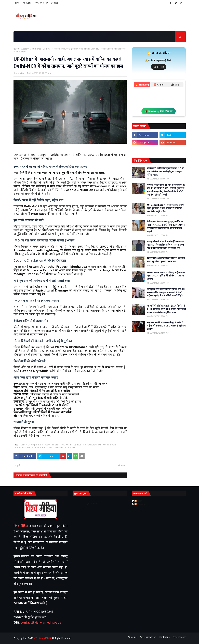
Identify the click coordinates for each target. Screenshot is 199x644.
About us (27, 3)
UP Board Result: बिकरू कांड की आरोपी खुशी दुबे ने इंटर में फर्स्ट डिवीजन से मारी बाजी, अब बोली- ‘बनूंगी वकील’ (166, 208)
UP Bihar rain (110, 445)
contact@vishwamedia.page (41, 622)
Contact (55, 3)
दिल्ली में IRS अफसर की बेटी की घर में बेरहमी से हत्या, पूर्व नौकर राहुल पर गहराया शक (166, 260)
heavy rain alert (52, 445)
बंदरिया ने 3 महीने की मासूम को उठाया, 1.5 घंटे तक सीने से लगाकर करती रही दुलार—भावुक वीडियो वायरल (166, 171)
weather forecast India (43, 448)
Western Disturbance (31, 49)
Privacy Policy (41, 3)
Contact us (164, 637)
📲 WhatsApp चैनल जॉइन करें (159, 111)
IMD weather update (71, 445)
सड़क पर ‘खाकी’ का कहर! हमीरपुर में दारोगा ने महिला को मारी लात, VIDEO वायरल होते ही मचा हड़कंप (166, 326)
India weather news (92, 445)
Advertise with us (148, 637)
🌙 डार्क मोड (159, 67)
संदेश (138, 501)
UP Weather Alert (22, 448)
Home (16, 3)
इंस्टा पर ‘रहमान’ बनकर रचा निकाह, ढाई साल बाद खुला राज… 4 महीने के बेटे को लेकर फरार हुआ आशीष (166, 276)
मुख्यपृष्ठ (16, 49)
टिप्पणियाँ (140, 504)
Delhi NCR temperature (32, 445)
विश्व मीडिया (20, 73)
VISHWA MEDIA (43, 638)
